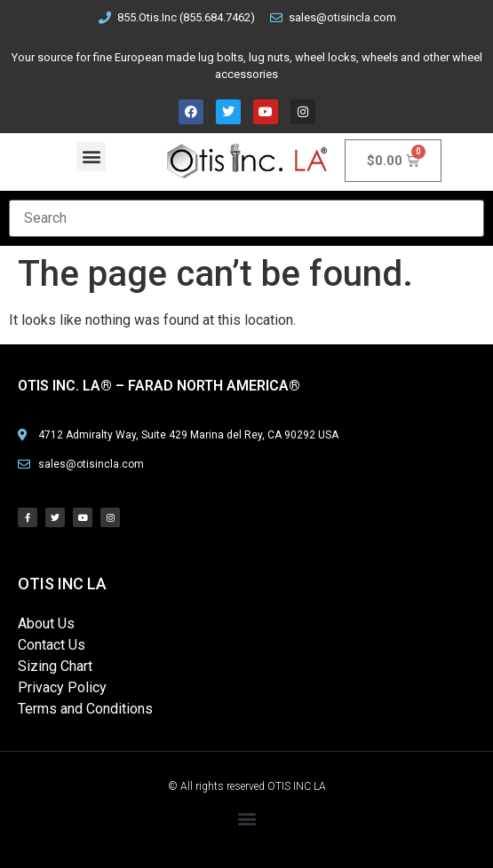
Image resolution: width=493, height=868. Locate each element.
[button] (91, 157)
